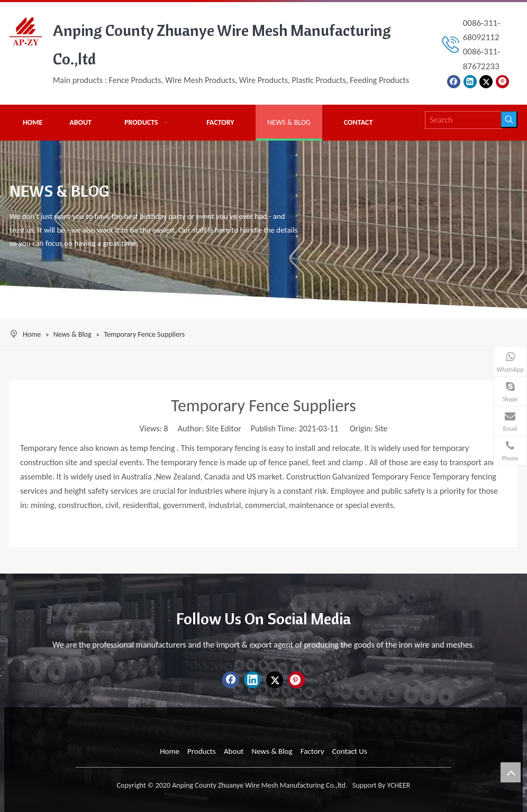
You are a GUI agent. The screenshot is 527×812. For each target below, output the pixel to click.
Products (202, 751)
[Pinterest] (502, 81)
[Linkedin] (470, 81)
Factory (312, 751)
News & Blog (272, 751)
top (511, 772)
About (234, 751)
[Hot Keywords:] (509, 119)
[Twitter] (486, 81)
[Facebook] (454, 81)
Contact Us (350, 751)
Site (381, 428)
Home (170, 751)
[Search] (463, 120)
